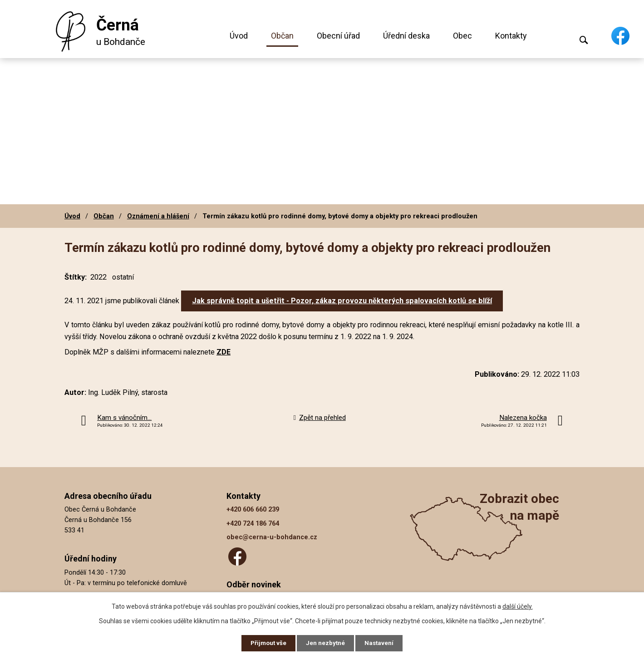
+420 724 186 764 (253, 524)
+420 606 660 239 (253, 510)
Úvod (239, 36)
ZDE (224, 352)
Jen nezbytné (326, 643)
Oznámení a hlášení (158, 216)
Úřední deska (406, 36)
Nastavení (381, 643)
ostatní (123, 277)
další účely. (518, 606)
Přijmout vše (267, 643)
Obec (462, 36)
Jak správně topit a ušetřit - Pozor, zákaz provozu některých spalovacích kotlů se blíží (342, 301)
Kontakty (511, 36)
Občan (282, 36)
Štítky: (76, 277)
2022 (98, 277)
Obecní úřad (338, 36)
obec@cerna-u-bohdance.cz (272, 537)
